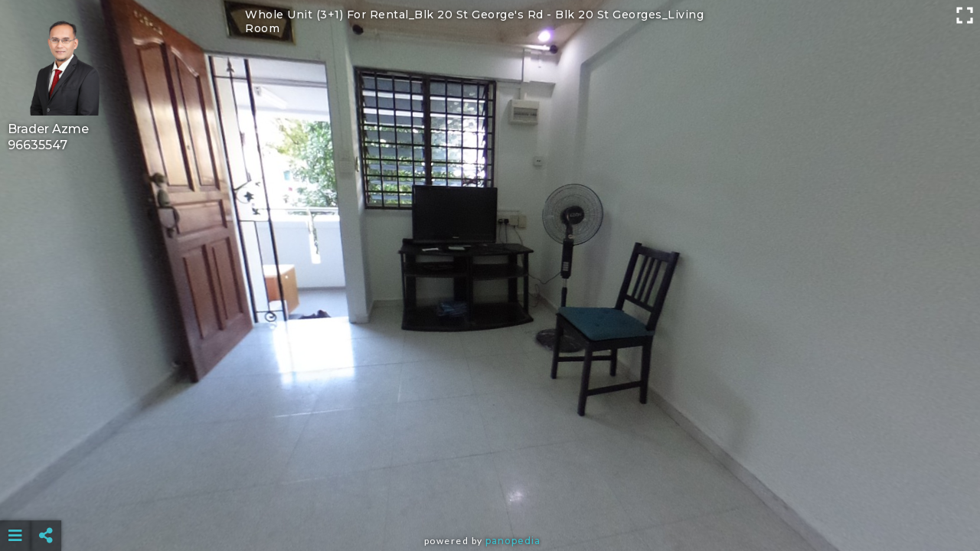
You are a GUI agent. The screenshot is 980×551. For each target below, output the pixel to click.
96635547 (38, 145)
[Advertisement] (490, 497)
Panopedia (513, 541)
